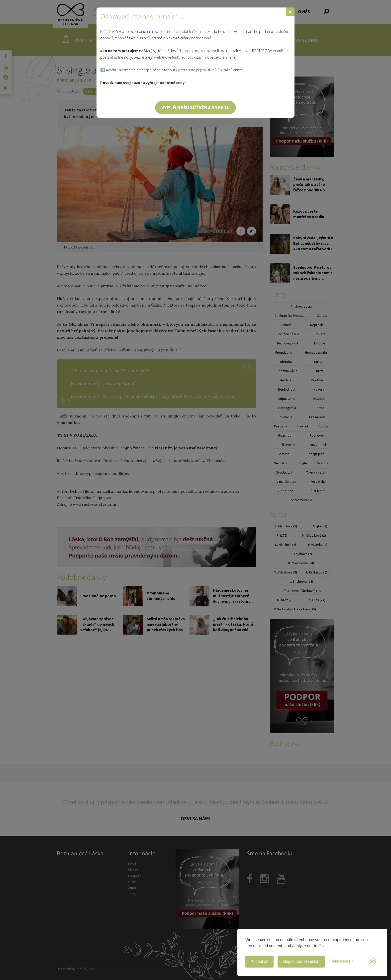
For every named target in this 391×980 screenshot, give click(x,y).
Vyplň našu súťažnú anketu (195, 107)
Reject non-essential (301, 961)
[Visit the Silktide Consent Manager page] (373, 962)
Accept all (259, 961)
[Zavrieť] (290, 12)
